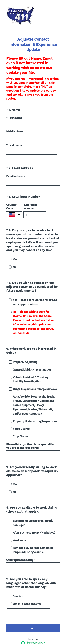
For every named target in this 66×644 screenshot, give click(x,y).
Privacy (26, 636)
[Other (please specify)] (28, 588)
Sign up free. (49, 621)
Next (33, 603)
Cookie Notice (37, 636)
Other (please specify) (20, 540)
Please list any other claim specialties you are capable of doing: (30, 432)
